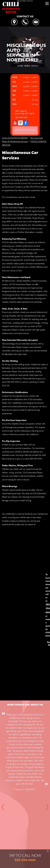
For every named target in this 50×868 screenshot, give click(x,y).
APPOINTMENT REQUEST (25, 130)
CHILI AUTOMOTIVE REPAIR (15, 138)
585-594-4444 (21, 118)
